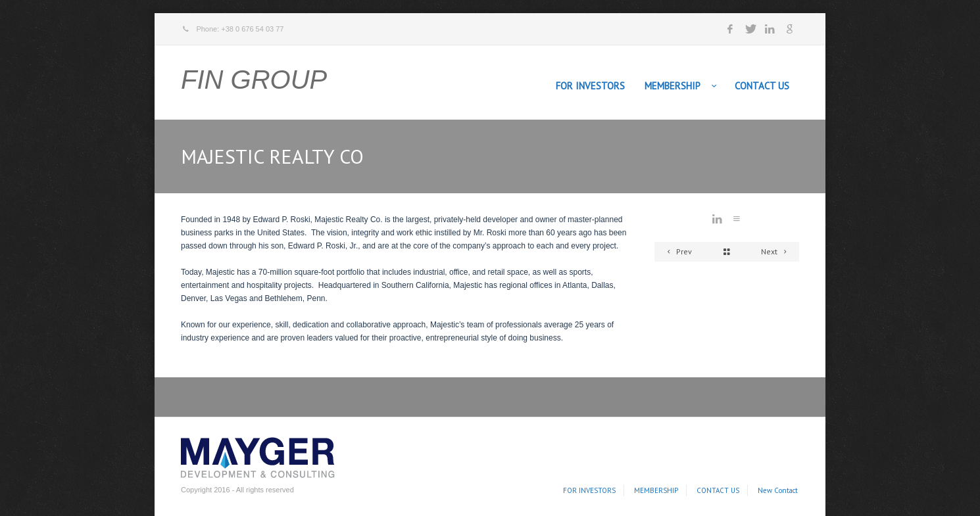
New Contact (778, 490)
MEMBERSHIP (673, 86)
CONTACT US (762, 86)
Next (776, 251)
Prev (677, 251)
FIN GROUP (254, 80)
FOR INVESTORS (590, 86)
